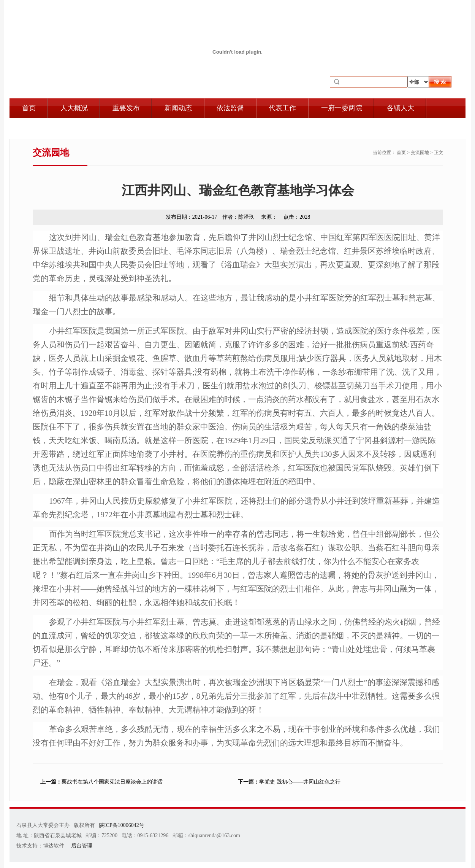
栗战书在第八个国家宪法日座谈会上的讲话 (101, 782)
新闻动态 (178, 108)
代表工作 (282, 108)
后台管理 (82, 846)
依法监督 (230, 108)
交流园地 (420, 153)
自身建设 (36, 129)
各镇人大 (401, 108)
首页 (29, 108)
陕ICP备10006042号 (122, 825)
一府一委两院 (342, 108)
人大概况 (74, 108)
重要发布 (126, 108)
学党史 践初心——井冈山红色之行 (289, 782)
